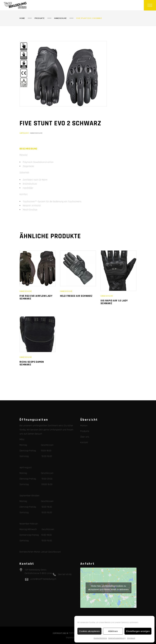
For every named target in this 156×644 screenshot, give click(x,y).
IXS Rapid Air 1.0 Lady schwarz (114, 302)
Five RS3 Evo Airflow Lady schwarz (36, 297)
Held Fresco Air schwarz (76, 296)
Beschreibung (28, 149)
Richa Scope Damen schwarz (32, 363)
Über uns (85, 437)
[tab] (28, 149)
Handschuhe (60, 18)
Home (22, 18)
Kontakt (84, 442)
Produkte (40, 18)
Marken (84, 426)
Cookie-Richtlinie (100, 638)
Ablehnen (113, 631)
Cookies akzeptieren (89, 631)
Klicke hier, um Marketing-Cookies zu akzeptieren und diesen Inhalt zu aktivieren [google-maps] (108, 588)
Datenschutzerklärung (117, 638)
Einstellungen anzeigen (138, 631)
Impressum (131, 638)
